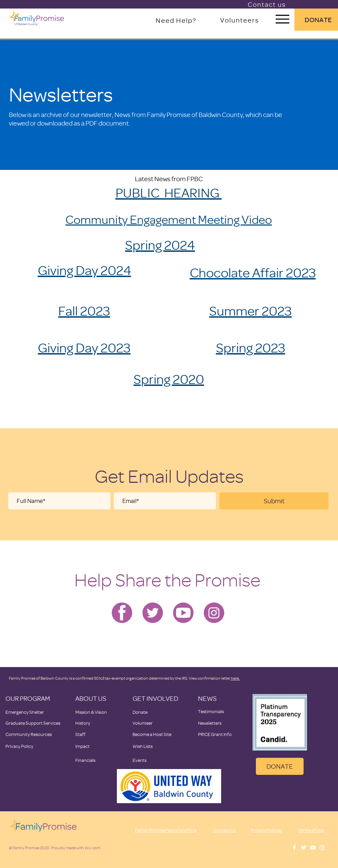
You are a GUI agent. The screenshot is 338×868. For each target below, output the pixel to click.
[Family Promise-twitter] (153, 613)
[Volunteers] (240, 20)
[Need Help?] (177, 20)
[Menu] (282, 19)
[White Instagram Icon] (322, 848)
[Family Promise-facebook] (122, 613)
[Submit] (274, 501)
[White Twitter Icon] (304, 848)
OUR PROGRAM (28, 698)
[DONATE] (280, 766)
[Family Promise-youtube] (183, 613)
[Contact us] (267, 4)
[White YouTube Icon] (313, 848)
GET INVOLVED (155, 698)
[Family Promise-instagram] (214, 613)
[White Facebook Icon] (294, 848)
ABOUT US (91, 698)
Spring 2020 (169, 379)
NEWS (207, 698)
